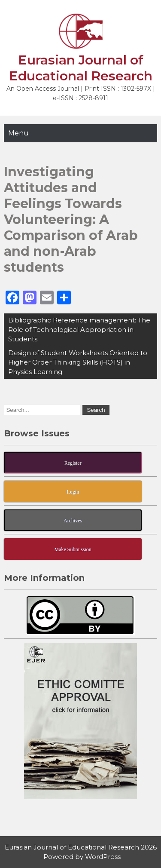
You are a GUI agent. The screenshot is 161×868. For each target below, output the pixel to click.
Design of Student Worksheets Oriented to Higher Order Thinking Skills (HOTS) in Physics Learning (78, 362)
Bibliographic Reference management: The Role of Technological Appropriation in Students (79, 330)
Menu (18, 133)
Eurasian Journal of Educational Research (81, 68)
